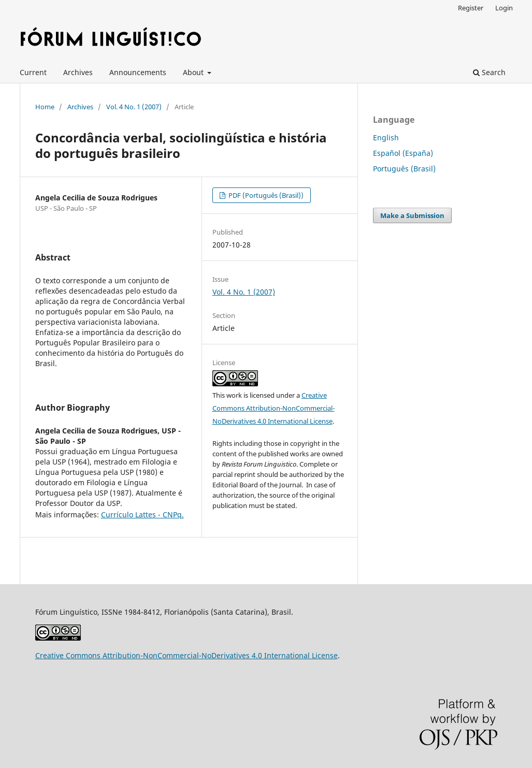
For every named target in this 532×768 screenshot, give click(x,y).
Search (489, 72)
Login (504, 8)
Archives (78, 72)
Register (471, 8)
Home (45, 107)
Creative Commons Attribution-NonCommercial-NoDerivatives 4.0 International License (274, 408)
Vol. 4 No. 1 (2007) (134, 107)
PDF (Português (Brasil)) (265, 195)
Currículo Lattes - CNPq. (142, 515)
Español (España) (403, 153)
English (386, 137)
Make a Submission (412, 215)
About (194, 72)
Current (33, 72)
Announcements (138, 72)
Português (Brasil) (404, 169)
